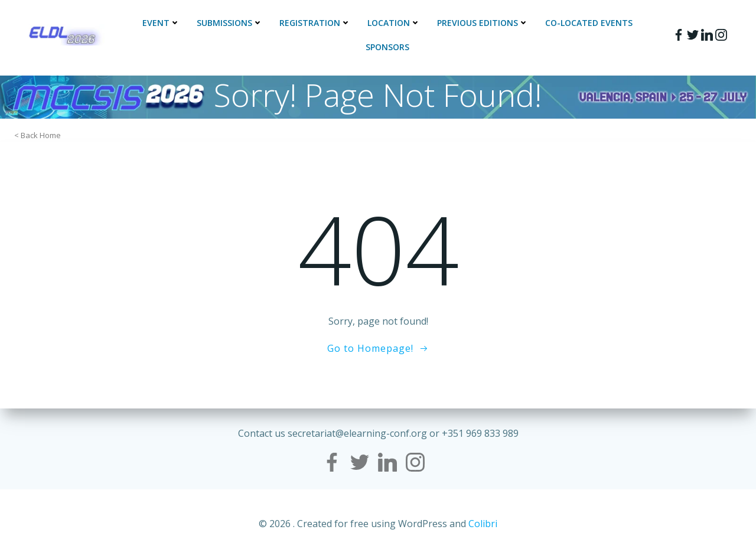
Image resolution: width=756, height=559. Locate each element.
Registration (315, 23)
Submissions (230, 23)
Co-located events (589, 23)
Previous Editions (483, 23)
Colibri (483, 524)
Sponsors (387, 47)
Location (394, 23)
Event (161, 23)
